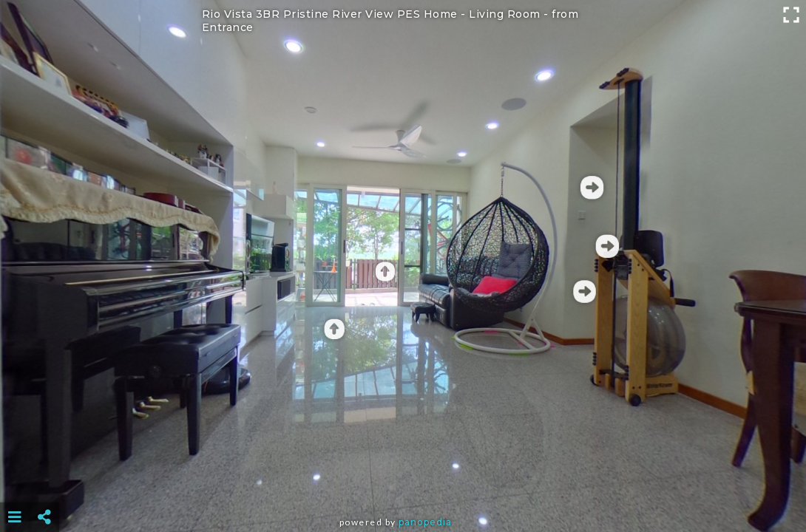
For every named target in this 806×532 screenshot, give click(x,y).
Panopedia (425, 522)
